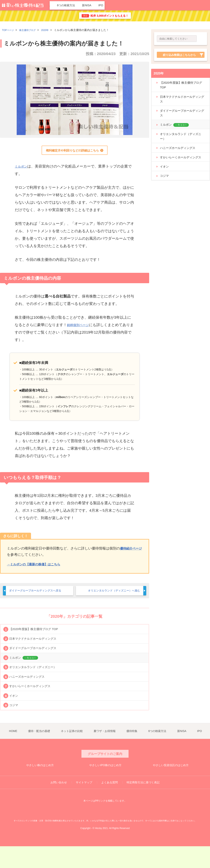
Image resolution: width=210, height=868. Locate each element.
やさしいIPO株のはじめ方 (105, 786)
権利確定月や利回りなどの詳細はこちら (72, 151)
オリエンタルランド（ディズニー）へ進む (110, 593)
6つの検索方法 (175, 5)
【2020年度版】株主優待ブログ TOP (38, 633)
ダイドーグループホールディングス (37, 656)
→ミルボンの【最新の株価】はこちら (37, 566)
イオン (15, 716)
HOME (58, 5)
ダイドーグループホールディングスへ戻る (39, 593)
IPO (206, 5)
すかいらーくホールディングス (33, 704)
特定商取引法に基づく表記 (143, 804)
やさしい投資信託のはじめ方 (171, 786)
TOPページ (9, 30)
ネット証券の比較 (106, 5)
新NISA (194, 5)
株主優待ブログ (31, 30)
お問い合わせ (59, 804)
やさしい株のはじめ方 (40, 786)
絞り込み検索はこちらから (179, 55)
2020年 (50, 30)
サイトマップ (84, 804)
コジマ (15, 727)
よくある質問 (110, 804)
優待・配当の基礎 (79, 5)
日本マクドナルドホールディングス (37, 644)
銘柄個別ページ (80, 327)
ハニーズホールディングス (30, 692)
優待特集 (155, 5)
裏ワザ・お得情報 (133, 5)
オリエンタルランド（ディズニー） (37, 680)
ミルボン (22, 168)
